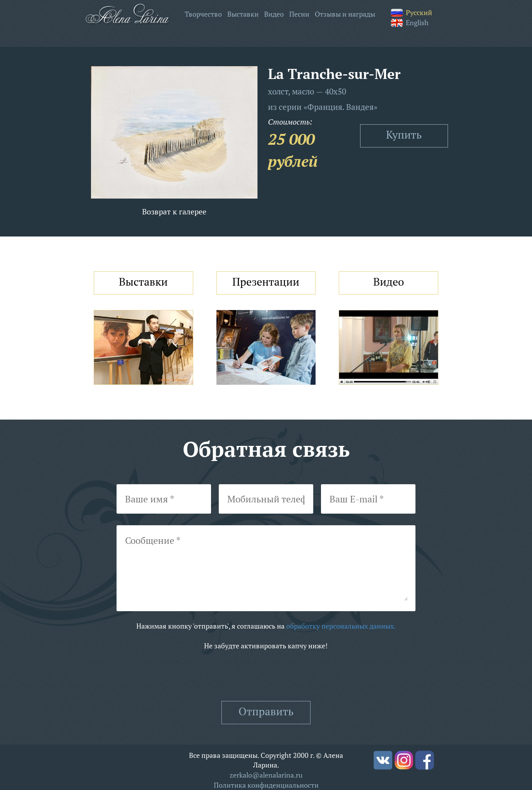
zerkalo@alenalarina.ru (266, 775)
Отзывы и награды (345, 14)
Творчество (203, 14)
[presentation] (266, 676)
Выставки (243, 14)
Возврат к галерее (174, 212)
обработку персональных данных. (341, 626)
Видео (274, 14)
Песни (299, 14)
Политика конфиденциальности (266, 785)
